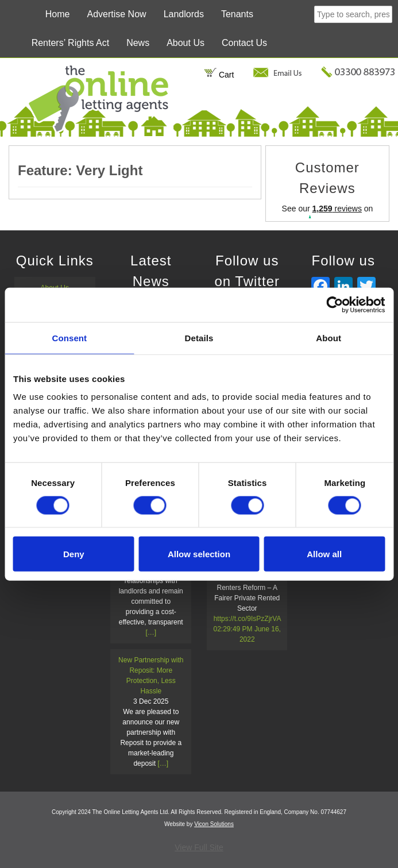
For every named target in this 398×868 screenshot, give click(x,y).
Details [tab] (199, 337)
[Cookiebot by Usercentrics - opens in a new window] (335, 304)
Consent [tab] (69, 337)
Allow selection (199, 554)
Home (58, 14)
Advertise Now (116, 14)
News (138, 43)
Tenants (237, 14)
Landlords (184, 14)
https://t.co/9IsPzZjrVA (247, 619)
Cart (219, 75)
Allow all (324, 554)
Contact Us (244, 43)
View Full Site (199, 847)
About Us (186, 43)
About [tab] (329, 337)
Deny (74, 554)
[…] (151, 632)
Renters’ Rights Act (70, 43)
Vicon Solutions (214, 824)
